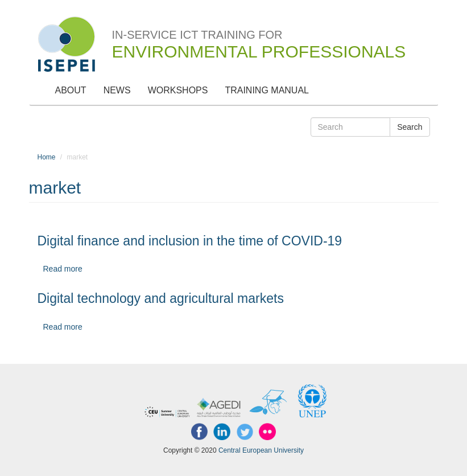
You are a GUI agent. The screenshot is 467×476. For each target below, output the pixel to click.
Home (47, 157)
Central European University (261, 450)
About (71, 90)
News (117, 90)
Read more (63, 269)
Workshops (178, 90)
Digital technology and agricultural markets (161, 298)
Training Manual (267, 90)
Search (410, 127)
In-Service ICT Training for (259, 37)
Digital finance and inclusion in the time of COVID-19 (190, 241)
